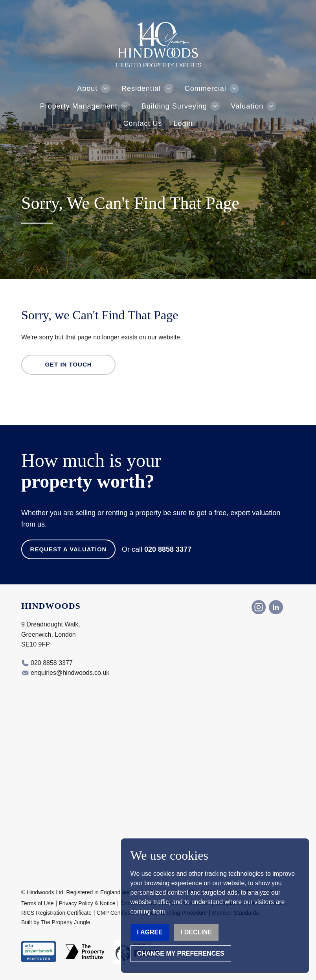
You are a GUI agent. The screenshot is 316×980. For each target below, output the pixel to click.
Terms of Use (37, 903)
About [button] (87, 88)
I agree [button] (150, 932)
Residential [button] (141, 88)
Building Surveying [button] (174, 106)
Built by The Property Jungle (56, 922)
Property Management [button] (79, 106)
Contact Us (143, 123)
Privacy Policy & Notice (87, 903)
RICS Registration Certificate (56, 913)
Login (183, 123)
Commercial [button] (206, 88)
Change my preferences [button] (181, 953)
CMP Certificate (116, 913)
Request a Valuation (69, 549)
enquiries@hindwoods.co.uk (70, 673)
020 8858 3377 (168, 549)
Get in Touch (68, 364)
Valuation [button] (247, 106)
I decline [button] (196, 932)
